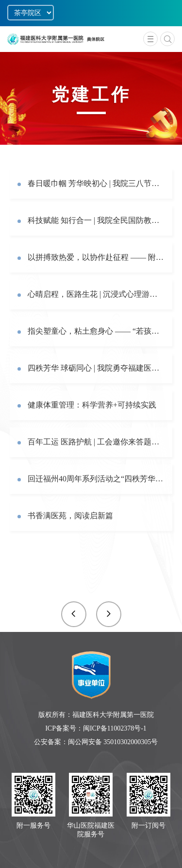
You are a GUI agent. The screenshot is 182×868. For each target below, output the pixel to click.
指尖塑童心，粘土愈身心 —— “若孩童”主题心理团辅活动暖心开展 (96, 331)
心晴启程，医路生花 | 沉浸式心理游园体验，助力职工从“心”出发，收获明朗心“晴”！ (96, 294)
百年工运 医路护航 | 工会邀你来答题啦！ (96, 442)
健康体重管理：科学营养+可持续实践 (92, 405)
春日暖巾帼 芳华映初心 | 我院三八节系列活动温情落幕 (96, 183)
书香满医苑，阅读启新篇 (70, 516)
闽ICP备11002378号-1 (115, 728)
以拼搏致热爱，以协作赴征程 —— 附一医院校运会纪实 (96, 257)
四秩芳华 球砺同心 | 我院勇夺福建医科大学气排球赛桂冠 (96, 368)
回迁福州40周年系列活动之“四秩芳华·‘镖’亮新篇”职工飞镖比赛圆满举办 (96, 479)
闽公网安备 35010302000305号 (113, 742)
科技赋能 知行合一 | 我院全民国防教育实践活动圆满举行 (96, 220)
